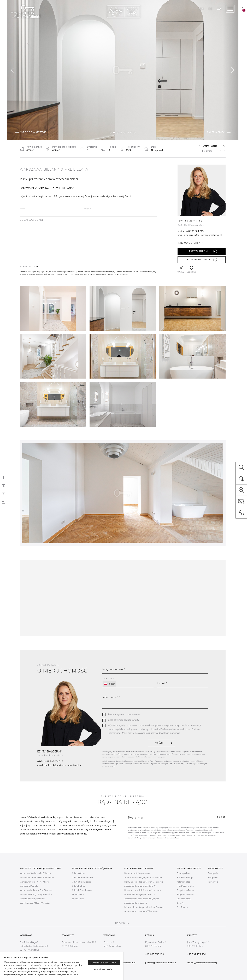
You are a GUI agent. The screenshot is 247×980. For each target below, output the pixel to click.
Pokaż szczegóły (104, 970)
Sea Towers (182, 907)
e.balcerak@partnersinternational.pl (203, 235)
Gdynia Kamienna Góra (83, 878)
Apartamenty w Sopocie (136, 903)
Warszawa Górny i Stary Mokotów (36, 895)
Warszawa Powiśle (29, 886)
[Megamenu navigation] (230, 9)
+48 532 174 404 (196, 954)
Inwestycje (213, 882)
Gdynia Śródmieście (81, 882)
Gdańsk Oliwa (79, 886)
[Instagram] (4, 502)
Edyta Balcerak (190, 221)
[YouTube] (4, 494)
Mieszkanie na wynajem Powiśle (140, 895)
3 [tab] (117, 133)
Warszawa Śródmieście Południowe (37, 878)
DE (210, 9)
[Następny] (233, 70)
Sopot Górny (78, 899)
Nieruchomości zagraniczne (137, 873)
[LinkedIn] (4, 486)
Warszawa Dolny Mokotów (32, 899)
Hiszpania (213, 878)
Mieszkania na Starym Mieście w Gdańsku (144, 907)
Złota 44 (181, 903)
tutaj (177, 838)
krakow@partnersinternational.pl (203, 963)
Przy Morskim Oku (185, 886)
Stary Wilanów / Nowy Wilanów (35, 903)
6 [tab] (128, 133)
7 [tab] (131, 133)
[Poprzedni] (13, 70)
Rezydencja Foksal (186, 890)
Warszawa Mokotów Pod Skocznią (36, 890)
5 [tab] (124, 133)
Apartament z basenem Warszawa (141, 911)
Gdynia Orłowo (79, 873)
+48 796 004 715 (195, 231)
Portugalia (213, 873)
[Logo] (26, 12)
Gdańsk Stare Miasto (82, 890)
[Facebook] (4, 478)
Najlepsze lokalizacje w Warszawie (40, 868)
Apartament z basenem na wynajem (142, 899)
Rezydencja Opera (185, 895)
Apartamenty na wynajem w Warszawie (143, 878)
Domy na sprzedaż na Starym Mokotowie (144, 882)
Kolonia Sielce (183, 882)
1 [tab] (111, 133)
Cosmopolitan (183, 873)
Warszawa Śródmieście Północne (36, 873)
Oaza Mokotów (184, 899)
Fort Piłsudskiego (185, 878)
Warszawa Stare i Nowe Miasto (35, 882)
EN (202, 9)
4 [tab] (121, 133)
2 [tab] (114, 133)
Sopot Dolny (78, 895)
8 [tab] (135, 133)
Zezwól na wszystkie (104, 963)
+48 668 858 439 (155, 954)
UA (219, 9)
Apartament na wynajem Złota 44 (140, 886)
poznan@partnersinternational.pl (161, 963)
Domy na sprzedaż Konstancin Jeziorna (143, 890)
